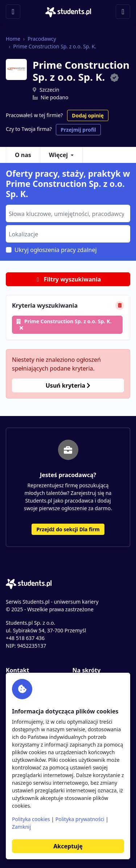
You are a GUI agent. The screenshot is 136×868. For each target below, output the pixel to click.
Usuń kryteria (68, 385)
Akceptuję (68, 846)
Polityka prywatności (80, 819)
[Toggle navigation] (13, 12)
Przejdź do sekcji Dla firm (68, 529)
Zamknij (21, 827)
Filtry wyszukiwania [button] (68, 279)
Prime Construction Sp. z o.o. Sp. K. (55, 46)
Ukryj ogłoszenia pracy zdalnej (56, 250)
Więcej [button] (58, 155)
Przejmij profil (78, 130)
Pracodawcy (42, 39)
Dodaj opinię (88, 115)
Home (13, 39)
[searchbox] (67, 213)
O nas (23, 155)
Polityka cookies (31, 819)
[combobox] (68, 213)
